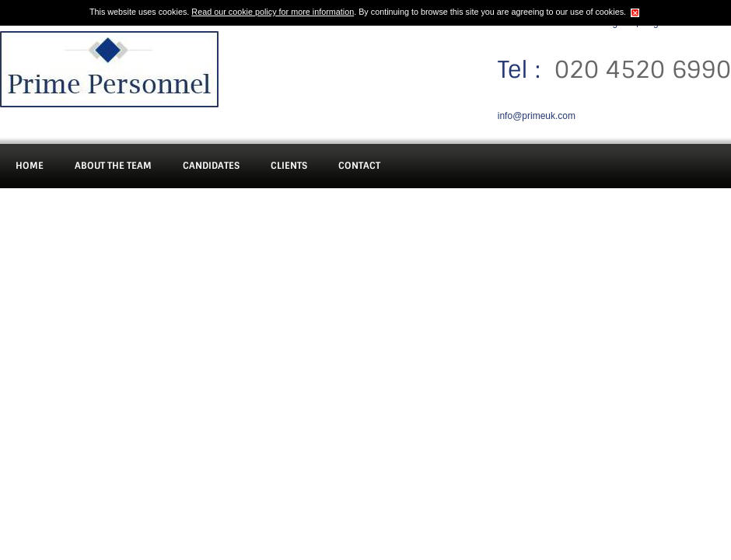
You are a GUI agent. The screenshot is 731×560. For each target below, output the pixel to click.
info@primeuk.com (537, 116)
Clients (289, 166)
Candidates (211, 166)
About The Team (113, 166)
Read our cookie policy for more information (273, 12)
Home (30, 166)
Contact (359, 166)
